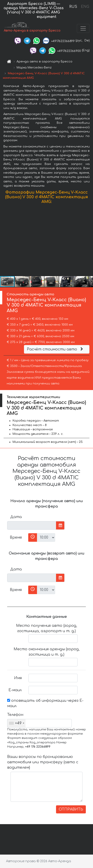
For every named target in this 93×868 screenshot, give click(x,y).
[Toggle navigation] (83, 28)
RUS (73, 7)
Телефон (15, 715)
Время (16, 537)
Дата (16, 517)
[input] (32, 525)
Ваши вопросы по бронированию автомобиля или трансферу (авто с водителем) (43, 762)
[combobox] (16, 723)
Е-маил (15, 690)
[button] (89, 241)
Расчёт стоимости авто (56, 349)
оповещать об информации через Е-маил (45, 703)
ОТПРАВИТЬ (71, 809)
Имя (18, 678)
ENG (85, 7)
